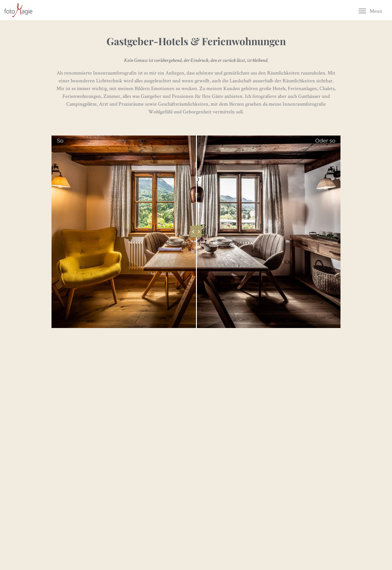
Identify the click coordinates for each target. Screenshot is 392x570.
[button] (370, 11)
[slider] (196, 232)
